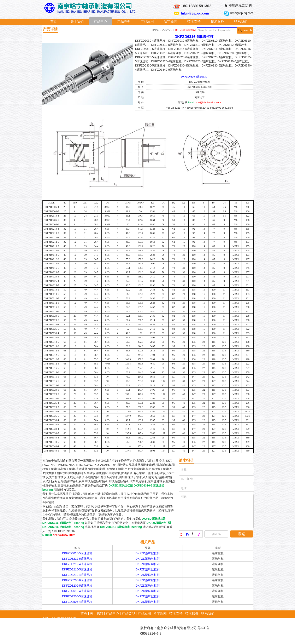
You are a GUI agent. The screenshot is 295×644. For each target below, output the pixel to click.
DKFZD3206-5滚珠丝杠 (77, 586)
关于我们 (77, 21)
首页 (54, 21)
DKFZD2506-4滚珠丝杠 (77, 602)
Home (156, 30)
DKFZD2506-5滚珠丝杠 (77, 596)
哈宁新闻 (171, 21)
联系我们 (241, 21)
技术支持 (194, 21)
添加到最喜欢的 (240, 5)
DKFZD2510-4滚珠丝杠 (77, 591)
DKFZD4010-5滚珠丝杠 (77, 553)
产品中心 (100, 21)
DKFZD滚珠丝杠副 (185, 30)
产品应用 (147, 21)
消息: (216, 511)
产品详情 (50, 29)
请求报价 (186, 460)
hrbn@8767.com (64, 535)
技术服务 (217, 21)
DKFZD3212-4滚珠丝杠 (77, 564)
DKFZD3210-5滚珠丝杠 (77, 569)
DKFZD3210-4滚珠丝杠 (77, 575)
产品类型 (124, 21)
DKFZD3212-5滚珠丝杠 (77, 559)
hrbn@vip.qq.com (195, 13)
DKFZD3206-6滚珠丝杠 (77, 580)
